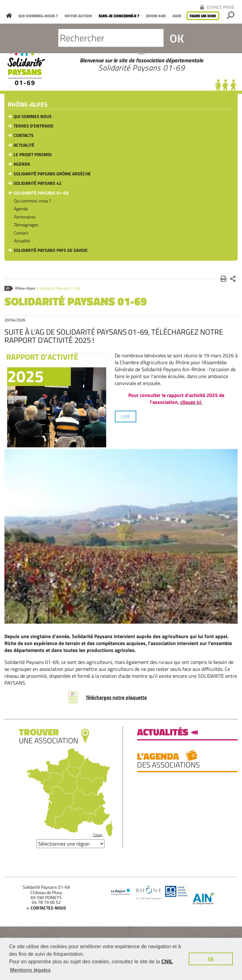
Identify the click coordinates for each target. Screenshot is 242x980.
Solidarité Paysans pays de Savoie (51, 250)
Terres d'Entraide (34, 126)
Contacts (24, 135)
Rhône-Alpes (28, 105)
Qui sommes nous (33, 116)
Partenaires (25, 217)
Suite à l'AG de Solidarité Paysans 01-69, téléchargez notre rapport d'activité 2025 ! (114, 336)
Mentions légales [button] (30, 970)
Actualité (24, 145)
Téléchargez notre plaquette (116, 697)
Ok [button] (211, 959)
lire (126, 416)
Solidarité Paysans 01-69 (41, 193)
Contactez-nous (48, 908)
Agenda (22, 164)
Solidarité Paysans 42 (37, 183)
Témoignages (26, 225)
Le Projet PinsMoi (33, 154)
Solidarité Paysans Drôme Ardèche (52, 174)
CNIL (167, 962)
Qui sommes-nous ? (32, 201)
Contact (21, 233)
